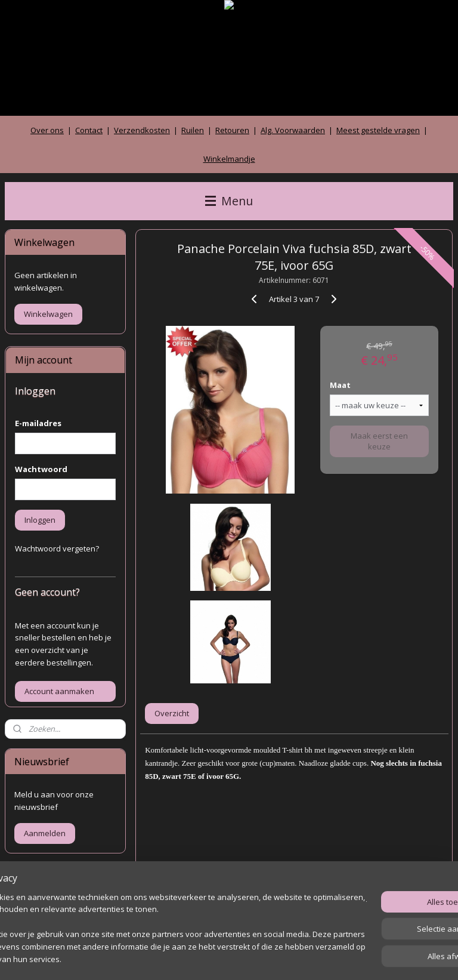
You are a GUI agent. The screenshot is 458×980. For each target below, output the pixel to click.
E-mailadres (38, 423)
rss (208, 958)
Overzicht (172, 713)
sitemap (183, 958)
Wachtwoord (41, 469)
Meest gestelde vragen (378, 130)
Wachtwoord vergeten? (57, 548)
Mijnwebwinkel (358, 958)
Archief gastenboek (50, 911)
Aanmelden (45, 833)
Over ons (47, 130)
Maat (341, 385)
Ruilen (193, 130)
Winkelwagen (48, 314)
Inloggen (40, 520)
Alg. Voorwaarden (293, 130)
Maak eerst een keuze (380, 441)
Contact (89, 130)
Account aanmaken (59, 691)
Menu (229, 201)
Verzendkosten (142, 130)
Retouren (232, 130)
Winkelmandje (229, 159)
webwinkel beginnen (254, 958)
